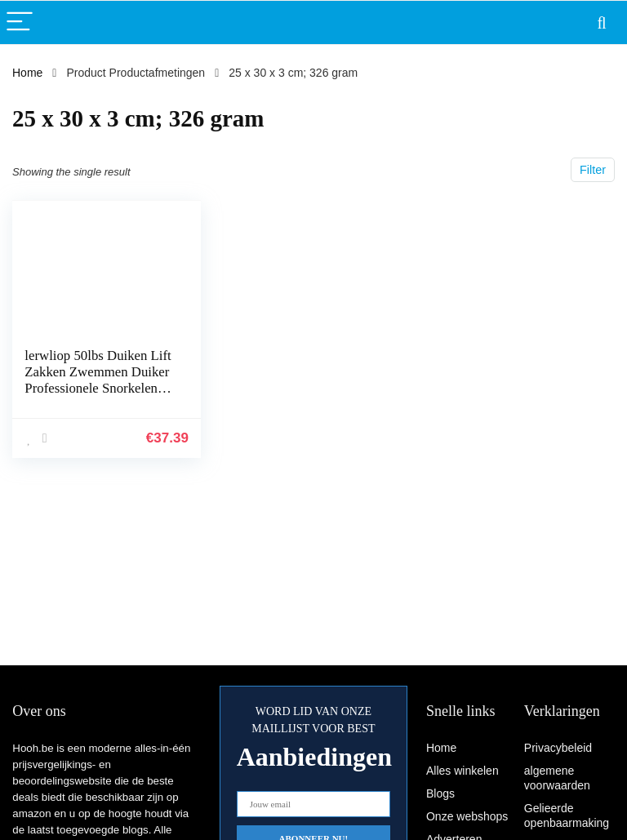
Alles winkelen (462, 771)
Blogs (440, 793)
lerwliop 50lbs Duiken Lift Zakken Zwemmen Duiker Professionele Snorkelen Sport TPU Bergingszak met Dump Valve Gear (98, 388)
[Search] (602, 22)
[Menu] (20, 22)
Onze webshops (467, 816)
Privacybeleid (558, 748)
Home (27, 73)
